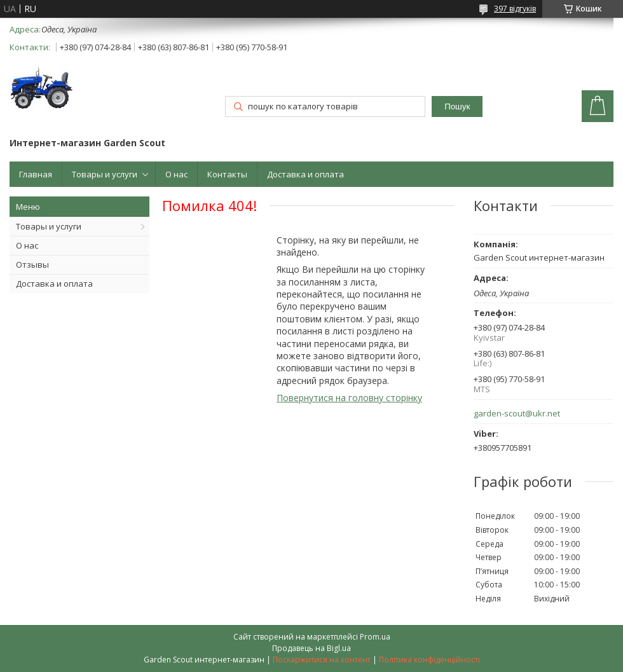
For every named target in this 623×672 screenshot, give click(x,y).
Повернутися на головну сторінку (349, 398)
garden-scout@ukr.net (517, 414)
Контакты (227, 174)
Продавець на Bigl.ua (311, 648)
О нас (176, 174)
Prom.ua (375, 637)
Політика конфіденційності (429, 660)
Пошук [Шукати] (457, 106)
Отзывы (32, 264)
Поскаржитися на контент (322, 660)
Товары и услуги (105, 174)
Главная (36, 174)
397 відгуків (515, 9)
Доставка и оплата (305, 174)
